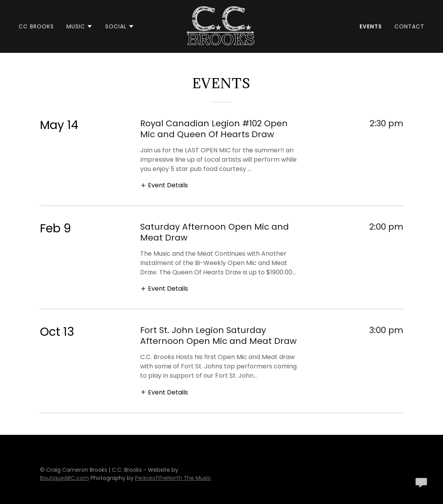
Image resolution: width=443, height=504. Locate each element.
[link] (221, 26)
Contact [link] (409, 26)
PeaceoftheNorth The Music (173, 478)
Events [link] (371, 26)
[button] (80, 26)
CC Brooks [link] (36, 26)
